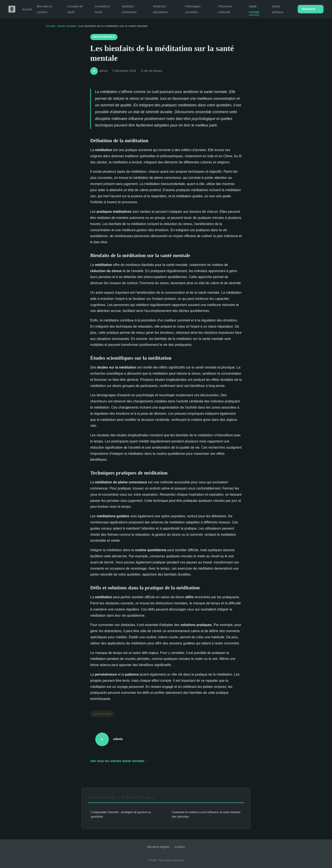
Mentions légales (158, 847)
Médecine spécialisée (160, 9)
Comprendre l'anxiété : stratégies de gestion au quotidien (121, 814)
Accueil (27, 9)
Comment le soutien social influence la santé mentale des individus (206, 814)
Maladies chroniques (129, 9)
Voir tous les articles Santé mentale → (119, 761)
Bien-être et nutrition (44, 9)
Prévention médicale (225, 9)
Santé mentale (254, 9)
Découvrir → (311, 9)
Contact (180, 847)
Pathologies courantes (193, 9)
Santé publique (278, 9)
